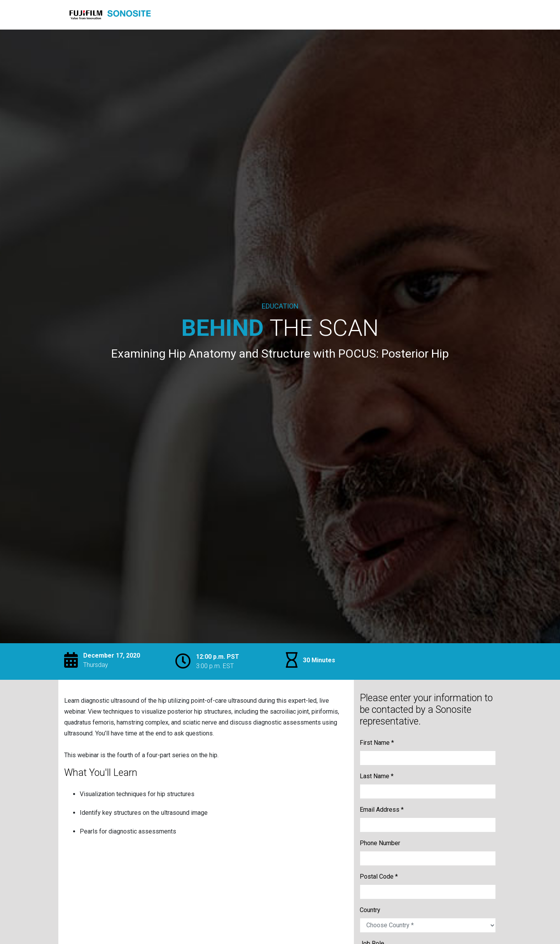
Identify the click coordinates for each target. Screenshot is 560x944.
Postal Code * (379, 876)
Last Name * (377, 776)
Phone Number (380, 843)
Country (370, 910)
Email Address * (382, 810)
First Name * (377, 743)
